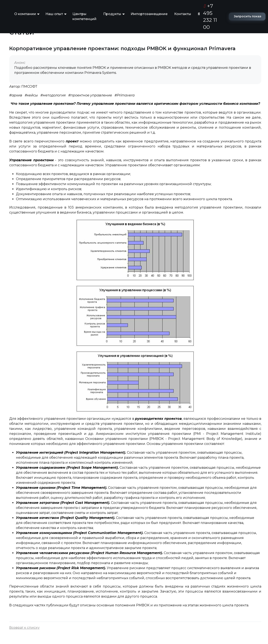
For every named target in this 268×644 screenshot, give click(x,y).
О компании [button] (25, 14)
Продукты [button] (112, 14)
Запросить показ (248, 16)
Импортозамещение (149, 14)
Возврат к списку (24, 628)
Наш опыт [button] (54, 14)
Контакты (183, 14)
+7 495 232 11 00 (210, 17)
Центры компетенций (84, 16)
